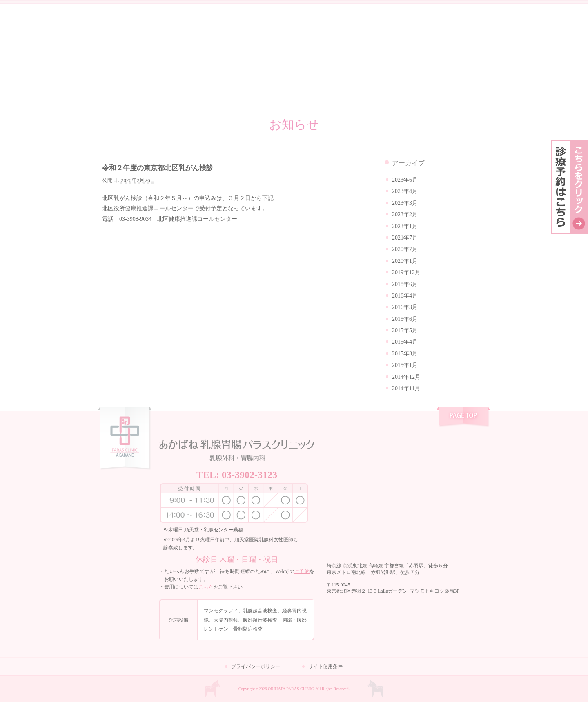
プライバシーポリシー (256, 666)
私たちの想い (137, 87)
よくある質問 (372, 87)
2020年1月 (405, 261)
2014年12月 (406, 377)
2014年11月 (406, 388)
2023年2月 (405, 214)
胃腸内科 (482, 33)
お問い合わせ (451, 87)
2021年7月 (405, 238)
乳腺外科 (442, 33)
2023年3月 (405, 203)
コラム (112, 27)
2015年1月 (405, 365)
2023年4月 (405, 191)
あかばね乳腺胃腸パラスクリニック (294, 34)
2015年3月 (405, 354)
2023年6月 (405, 180)
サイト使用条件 (325, 666)
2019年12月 (406, 272)
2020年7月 (405, 249)
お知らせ (147, 27)
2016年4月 (405, 296)
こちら (206, 587)
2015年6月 (405, 319)
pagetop (463, 418)
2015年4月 (405, 342)
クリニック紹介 (216, 87)
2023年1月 (405, 226)
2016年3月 (405, 307)
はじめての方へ (294, 87)
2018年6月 (405, 284)
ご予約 (302, 571)
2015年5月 (405, 330)
